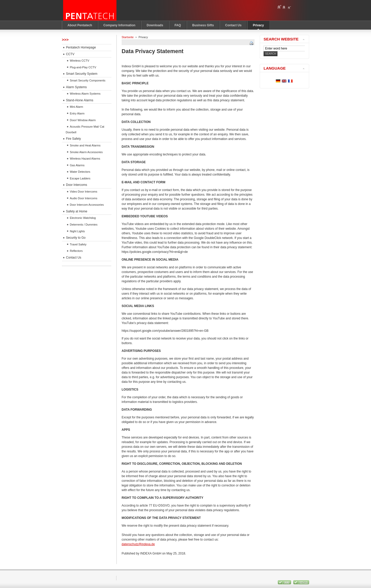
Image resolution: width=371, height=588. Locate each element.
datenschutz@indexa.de (138, 544)
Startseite (128, 37)
